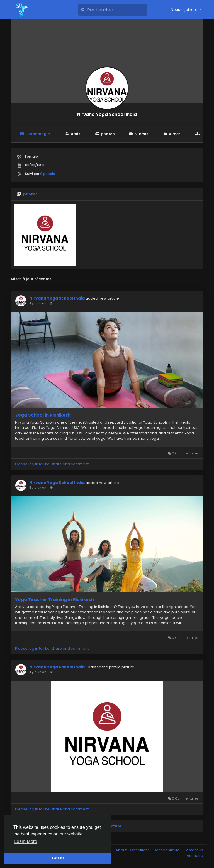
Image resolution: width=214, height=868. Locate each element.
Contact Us (193, 850)
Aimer (172, 134)
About (121, 850)
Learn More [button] (26, 841)
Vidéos (139, 134)
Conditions (140, 850)
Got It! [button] (58, 858)
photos (105, 134)
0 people (48, 174)
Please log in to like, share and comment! (52, 464)
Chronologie (35, 134)
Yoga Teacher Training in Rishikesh (54, 600)
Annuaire (195, 856)
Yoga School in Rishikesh (43, 415)
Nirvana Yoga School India (107, 114)
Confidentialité (167, 850)
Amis (72, 134)
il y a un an (38, 303)
